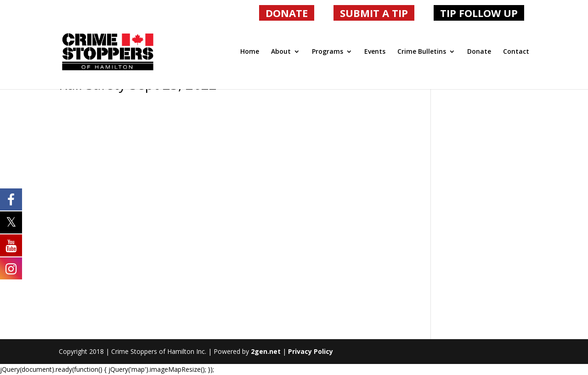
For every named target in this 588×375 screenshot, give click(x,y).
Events (375, 52)
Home (250, 52)
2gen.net (266, 351)
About (281, 52)
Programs (328, 52)
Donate (479, 52)
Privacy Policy (311, 351)
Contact (516, 52)
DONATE (287, 13)
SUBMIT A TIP (374, 13)
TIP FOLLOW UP (479, 13)
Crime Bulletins (422, 52)
